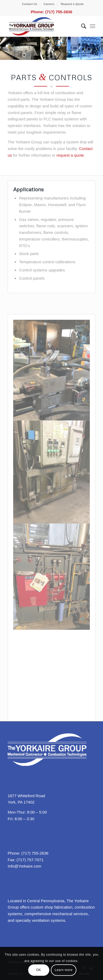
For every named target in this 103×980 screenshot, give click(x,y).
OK (39, 970)
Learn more (64, 970)
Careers (49, 4)
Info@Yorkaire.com (24, 866)
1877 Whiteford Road (26, 796)
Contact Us (30, 4)
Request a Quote (72, 4)
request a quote (70, 155)
